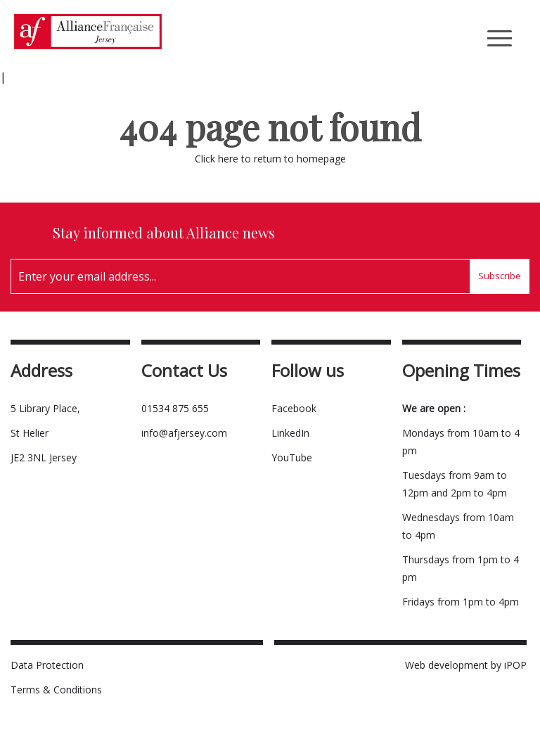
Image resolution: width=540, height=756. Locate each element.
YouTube (292, 457)
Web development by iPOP (466, 665)
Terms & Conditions (56, 690)
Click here (217, 159)
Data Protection (47, 665)
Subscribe (500, 276)
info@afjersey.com (184, 433)
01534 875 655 (175, 408)
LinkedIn (290, 433)
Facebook (294, 408)
